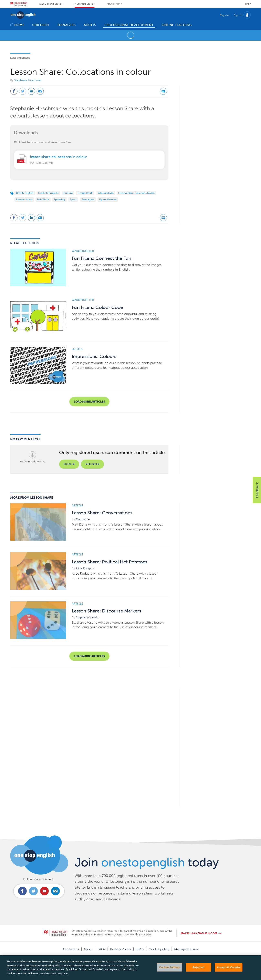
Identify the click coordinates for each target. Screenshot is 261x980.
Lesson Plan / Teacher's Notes (136, 193)
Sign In (238, 15)
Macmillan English (51, 4)
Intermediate (105, 193)
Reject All (198, 973)
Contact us (71, 949)
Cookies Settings (169, 973)
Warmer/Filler (83, 251)
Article (77, 505)
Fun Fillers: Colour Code (97, 307)
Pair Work (43, 199)
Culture (68, 193)
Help (248, 4)
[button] (257, 490)
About (88, 949)
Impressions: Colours (94, 356)
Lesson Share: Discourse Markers (106, 611)
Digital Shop (114, 4)
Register (225, 15)
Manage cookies (186, 949)
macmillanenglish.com (199, 933)
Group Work (85, 193)
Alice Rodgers (85, 568)
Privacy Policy (121, 949)
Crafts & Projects (48, 193)
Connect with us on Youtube (44, 891)
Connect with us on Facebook (22, 891)
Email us (55, 891)
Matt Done (83, 519)
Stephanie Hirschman (28, 80)
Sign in (69, 464)
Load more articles (89, 402)
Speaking (59, 199)
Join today (147, 862)
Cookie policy (159, 949)
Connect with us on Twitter (33, 891)
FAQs (101, 949)
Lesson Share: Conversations (102, 513)
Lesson (77, 349)
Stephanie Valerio (87, 617)
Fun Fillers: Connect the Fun (102, 258)
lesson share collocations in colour (59, 157)
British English (25, 193)
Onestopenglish (85, 4)
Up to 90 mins (108, 199)
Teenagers (88, 199)
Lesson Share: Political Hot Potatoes (109, 562)
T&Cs (140, 949)
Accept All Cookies (229, 973)
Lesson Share (20, 58)
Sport (73, 199)
